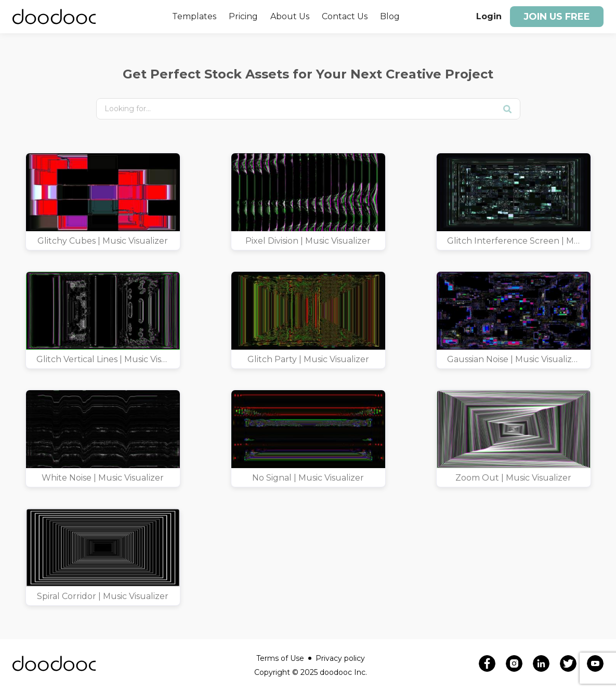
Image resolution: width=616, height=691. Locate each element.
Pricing (243, 16)
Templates (194, 16)
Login (489, 16)
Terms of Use (284, 658)
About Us (290, 16)
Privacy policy (340, 658)
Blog (390, 16)
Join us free (557, 17)
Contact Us (345, 16)
